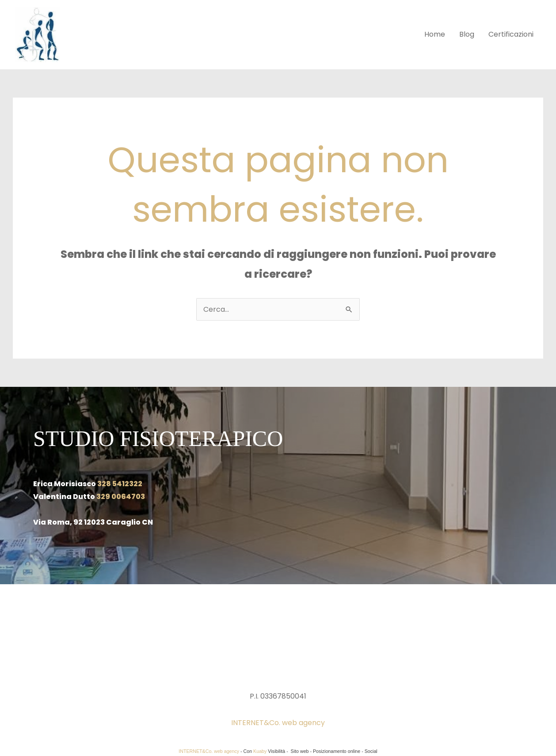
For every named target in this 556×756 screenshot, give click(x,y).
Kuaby (260, 751)
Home (435, 34)
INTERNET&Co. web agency (278, 723)
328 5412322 (120, 484)
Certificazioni (511, 34)
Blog (467, 34)
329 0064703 (121, 497)
